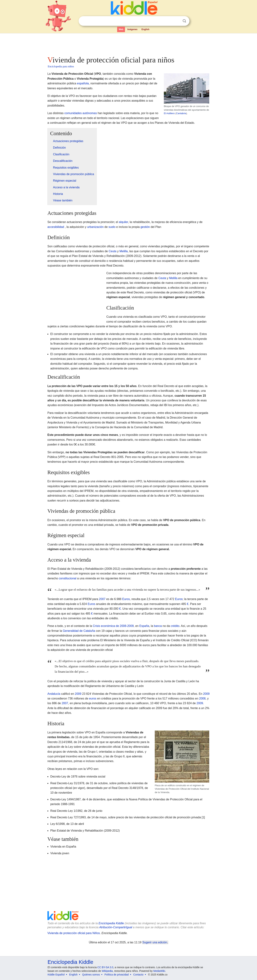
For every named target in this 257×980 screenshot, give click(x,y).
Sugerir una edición (155, 942)
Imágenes (132, 29)
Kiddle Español (56, 975)
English (145, 29)
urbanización (95, 227)
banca (158, 626)
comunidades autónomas (81, 113)
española (83, 83)
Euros (126, 599)
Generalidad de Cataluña (79, 631)
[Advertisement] (128, 44)
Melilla (124, 251)
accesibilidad (56, 227)
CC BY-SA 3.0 (105, 967)
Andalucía (54, 694)
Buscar (184, 21)
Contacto (138, 975)
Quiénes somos (91, 975)
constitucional (67, 578)
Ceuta (113, 251)
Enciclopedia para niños (61, 66)
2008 (202, 698)
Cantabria (181, 113)
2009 (78, 694)
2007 (102, 599)
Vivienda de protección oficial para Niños (74, 933)
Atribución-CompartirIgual (116, 927)
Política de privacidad (117, 975)
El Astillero (169, 113)
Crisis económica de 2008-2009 (113, 626)
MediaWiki (159, 971)
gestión (145, 227)
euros (93, 698)
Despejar (177, 21)
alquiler (123, 222)
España (144, 626)
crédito (175, 626)
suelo (112, 227)
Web (121, 29)
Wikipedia (107, 971)
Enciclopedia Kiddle (111, 923)
